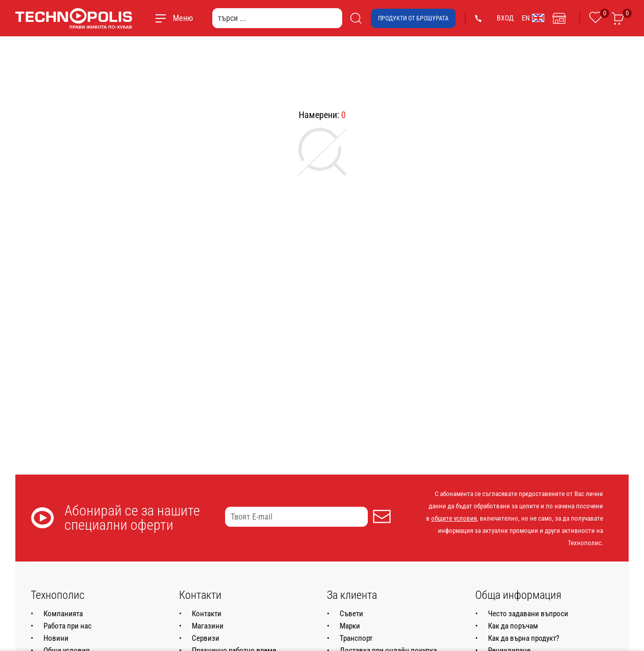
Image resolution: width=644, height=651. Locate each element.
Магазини (208, 626)
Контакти (207, 614)
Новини (56, 638)
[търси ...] (277, 18)
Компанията (63, 614)
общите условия (454, 518)
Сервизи (206, 638)
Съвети (351, 614)
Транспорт (356, 638)
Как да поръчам (513, 626)
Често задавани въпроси (528, 614)
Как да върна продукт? (524, 638)
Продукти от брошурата (413, 18)
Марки (350, 626)
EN (533, 18)
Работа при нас (68, 626)
